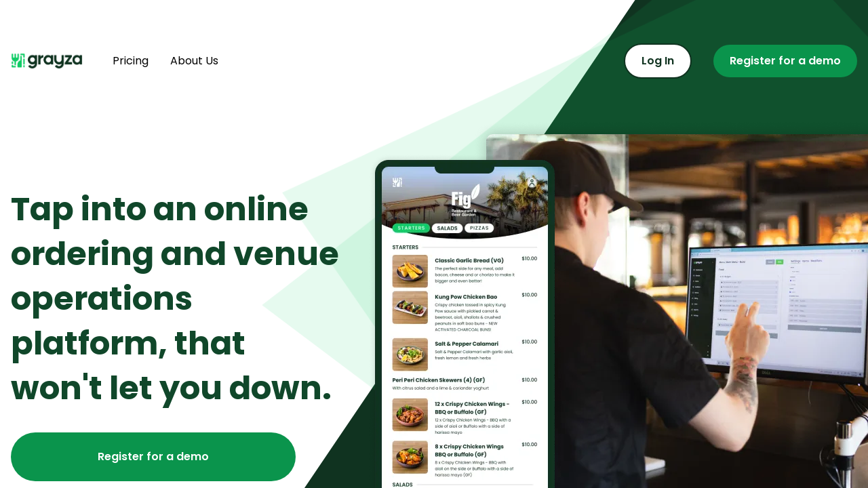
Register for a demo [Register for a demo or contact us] (785, 61)
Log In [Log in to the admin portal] (658, 61)
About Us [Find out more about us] (194, 61)
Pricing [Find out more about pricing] (131, 61)
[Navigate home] (51, 61)
